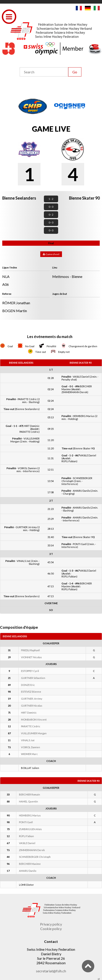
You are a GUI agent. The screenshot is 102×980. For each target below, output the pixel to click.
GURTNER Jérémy (32, 699)
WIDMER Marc (29, 754)
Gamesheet (51, 254)
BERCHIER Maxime (30, 864)
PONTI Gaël (26, 822)
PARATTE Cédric (31, 726)
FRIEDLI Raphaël (30, 650)
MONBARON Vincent (34, 720)
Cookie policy (51, 929)
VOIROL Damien (31, 747)
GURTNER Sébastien (33, 678)
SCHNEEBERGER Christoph (35, 857)
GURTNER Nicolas (32, 706)
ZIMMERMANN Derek (32, 850)
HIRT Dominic (29, 713)
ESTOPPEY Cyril (30, 671)
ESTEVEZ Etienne (31, 692)
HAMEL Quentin (28, 801)
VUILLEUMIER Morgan (34, 733)
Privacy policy (51, 924)
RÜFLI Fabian (26, 836)
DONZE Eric (28, 685)
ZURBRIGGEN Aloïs (30, 829)
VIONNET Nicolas (31, 657)
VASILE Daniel (27, 843)
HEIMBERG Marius (30, 815)
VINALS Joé (28, 740)
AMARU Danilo (28, 871)
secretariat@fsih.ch (51, 971)
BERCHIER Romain (30, 794)
